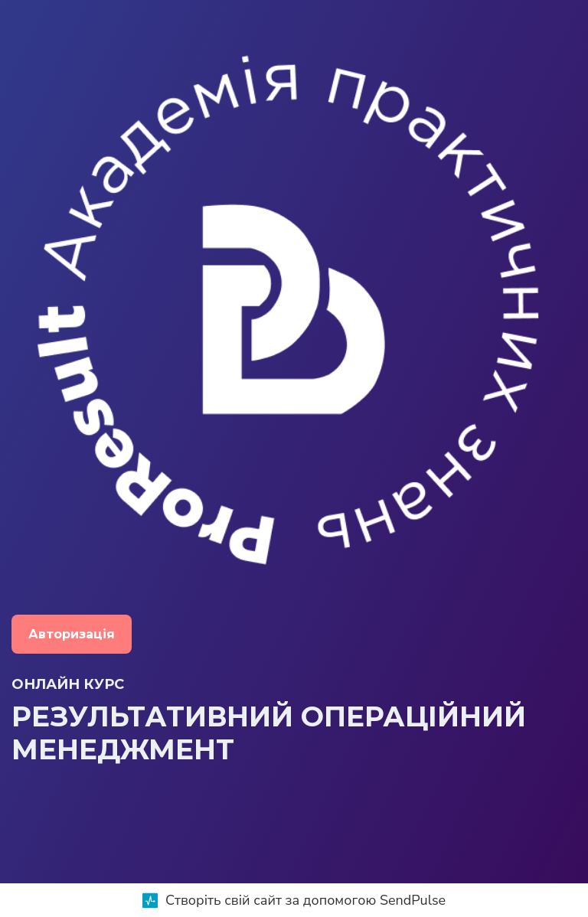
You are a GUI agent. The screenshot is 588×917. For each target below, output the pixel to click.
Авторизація (72, 634)
